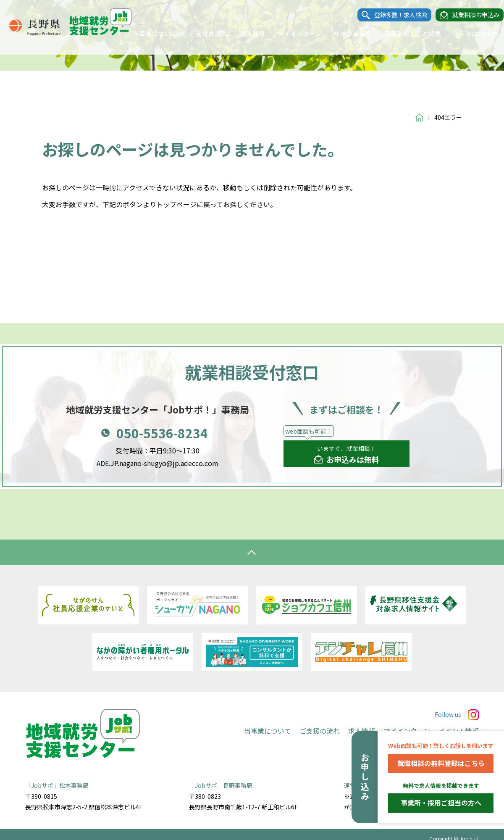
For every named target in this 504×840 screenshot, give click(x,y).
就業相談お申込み (468, 15)
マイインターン (291, 33)
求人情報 (244, 33)
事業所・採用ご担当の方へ (441, 803)
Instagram (467, 34)
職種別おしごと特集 (405, 33)
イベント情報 (345, 33)
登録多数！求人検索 (393, 15)
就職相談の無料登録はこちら (441, 763)
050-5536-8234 (162, 433)
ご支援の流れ (200, 33)
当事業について (147, 33)
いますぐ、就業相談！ (347, 455)
